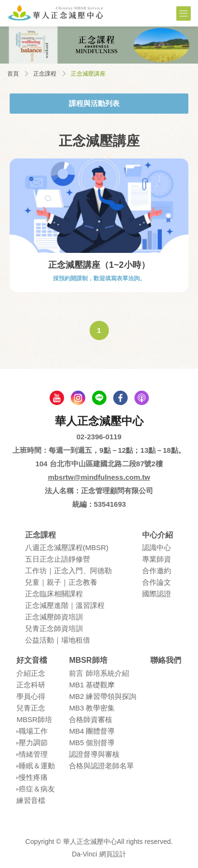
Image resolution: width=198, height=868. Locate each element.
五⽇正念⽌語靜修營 (58, 559)
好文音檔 (32, 660)
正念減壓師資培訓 (54, 617)
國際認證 (157, 594)
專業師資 (157, 559)
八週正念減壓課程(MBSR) (67, 547)
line (99, 398)
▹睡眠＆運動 (36, 766)
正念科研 (31, 685)
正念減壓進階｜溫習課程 (65, 605)
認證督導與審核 (94, 754)
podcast (142, 398)
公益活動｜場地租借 (58, 640)
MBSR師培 (34, 719)
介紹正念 (31, 673)
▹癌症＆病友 (36, 789)
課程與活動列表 (94, 103)
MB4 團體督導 (92, 731)
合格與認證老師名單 (101, 766)
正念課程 (45, 74)
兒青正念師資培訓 (54, 628)
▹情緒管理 (32, 754)
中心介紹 (158, 535)
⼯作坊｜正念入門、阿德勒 (68, 571)
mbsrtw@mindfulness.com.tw (99, 477)
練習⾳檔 (31, 800)
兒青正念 (31, 708)
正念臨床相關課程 (54, 594)
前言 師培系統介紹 (99, 673)
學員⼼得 (31, 696)
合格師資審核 (91, 719)
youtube (57, 398)
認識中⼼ (157, 547)
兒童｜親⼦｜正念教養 (61, 582)
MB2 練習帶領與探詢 (103, 696)
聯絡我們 (166, 660)
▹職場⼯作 (32, 731)
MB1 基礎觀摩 (92, 685)
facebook (120, 398)
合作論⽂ (157, 582)
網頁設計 (113, 854)
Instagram (78, 398)
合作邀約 (157, 571)
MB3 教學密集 (92, 708)
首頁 (13, 74)
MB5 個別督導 (92, 743)
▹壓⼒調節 (32, 743)
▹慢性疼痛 (32, 777)
